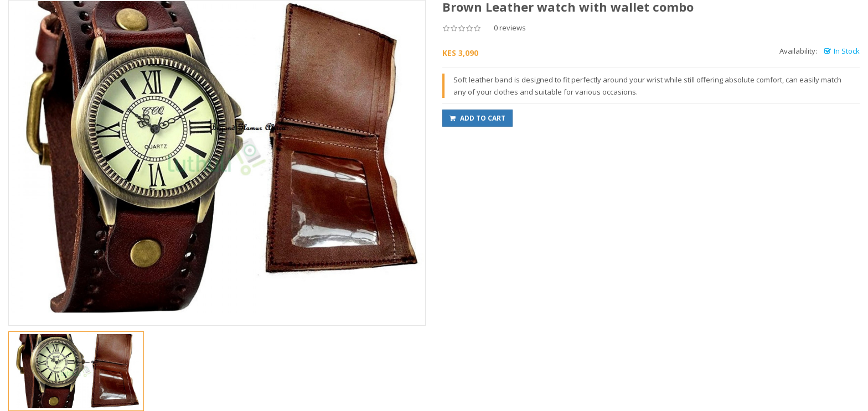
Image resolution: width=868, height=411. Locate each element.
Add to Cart (477, 118)
